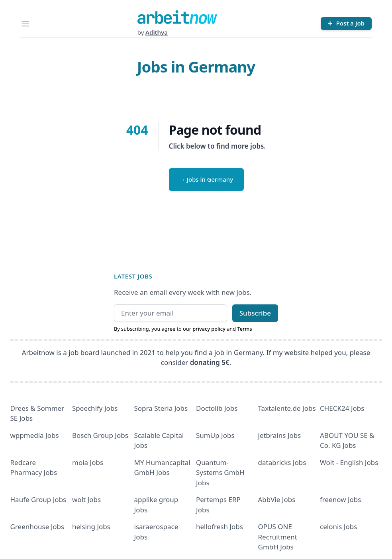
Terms (244, 329)
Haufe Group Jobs (38, 499)
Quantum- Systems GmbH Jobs (220, 473)
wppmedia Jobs (35, 435)
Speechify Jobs (95, 408)
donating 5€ (210, 362)
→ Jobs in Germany (206, 179)
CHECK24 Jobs (342, 408)
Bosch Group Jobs (100, 435)
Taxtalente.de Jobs (287, 408)
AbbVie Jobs (277, 499)
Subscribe (255, 313)
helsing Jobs (91, 527)
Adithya (157, 32)
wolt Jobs (86, 499)
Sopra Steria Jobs (161, 408)
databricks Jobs (282, 462)
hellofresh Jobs (220, 527)
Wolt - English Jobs (349, 462)
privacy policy (209, 329)
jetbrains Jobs (280, 435)
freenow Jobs (340, 499)
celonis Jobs (338, 527)
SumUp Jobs (215, 435)
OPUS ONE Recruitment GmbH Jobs (278, 537)
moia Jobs (88, 462)
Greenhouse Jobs (37, 527)
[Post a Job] (346, 24)
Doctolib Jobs (217, 408)
